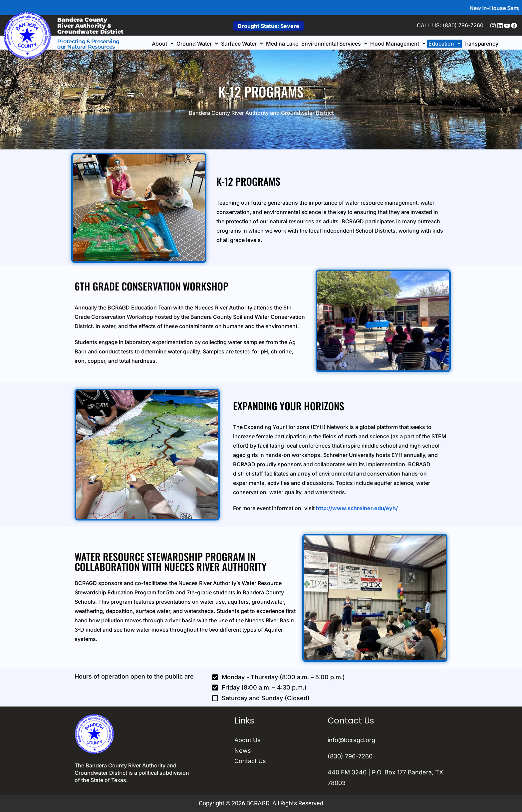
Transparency (481, 44)
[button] (163, 44)
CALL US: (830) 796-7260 (450, 25)
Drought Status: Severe (268, 26)
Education (444, 44)
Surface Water (242, 44)
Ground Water (197, 44)
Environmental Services (334, 44)
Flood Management (398, 44)
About (163, 44)
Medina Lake (282, 44)
